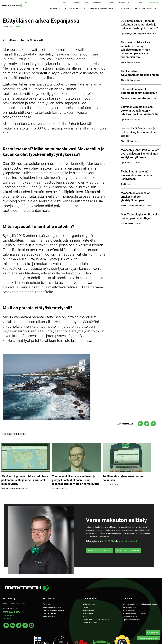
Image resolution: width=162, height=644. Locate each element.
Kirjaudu (140, 3)
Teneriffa (18, 27)
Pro (26, 2)
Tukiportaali (152, 3)
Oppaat (86, 616)
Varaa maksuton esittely (100, 551)
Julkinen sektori (129, 9)
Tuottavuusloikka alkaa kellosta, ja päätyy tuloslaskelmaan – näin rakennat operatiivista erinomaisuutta (135, 50)
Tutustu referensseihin (128, 551)
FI (131, 3)
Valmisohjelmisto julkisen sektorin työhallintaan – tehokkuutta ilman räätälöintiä (140, 111)
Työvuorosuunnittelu (131, 620)
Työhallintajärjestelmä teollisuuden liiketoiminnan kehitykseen (138, 175)
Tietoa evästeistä (90, 623)
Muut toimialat (149, 9)
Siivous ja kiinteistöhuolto (103, 9)
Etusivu (65, 3)
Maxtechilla (57, 124)
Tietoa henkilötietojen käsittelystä (97, 620)
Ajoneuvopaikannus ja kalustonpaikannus (140, 604)
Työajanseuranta (130, 616)
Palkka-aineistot (130, 610)
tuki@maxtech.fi (8, 618)
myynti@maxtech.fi (127, 541)
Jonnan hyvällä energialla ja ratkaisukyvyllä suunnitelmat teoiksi (139, 132)
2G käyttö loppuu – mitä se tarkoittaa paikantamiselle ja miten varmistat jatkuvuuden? (139, 24)
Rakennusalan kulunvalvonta (135, 613)
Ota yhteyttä (111, 3)
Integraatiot (122, 3)
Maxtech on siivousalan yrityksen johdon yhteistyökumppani (136, 197)
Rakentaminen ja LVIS (75, 9)
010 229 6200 (109, 541)
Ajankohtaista (97, 3)
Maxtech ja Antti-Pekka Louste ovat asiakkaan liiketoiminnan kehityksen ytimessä (140, 154)
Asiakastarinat (76, 3)
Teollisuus (55, 9)
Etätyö (12, 27)
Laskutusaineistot (130, 607)
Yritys (87, 3)
